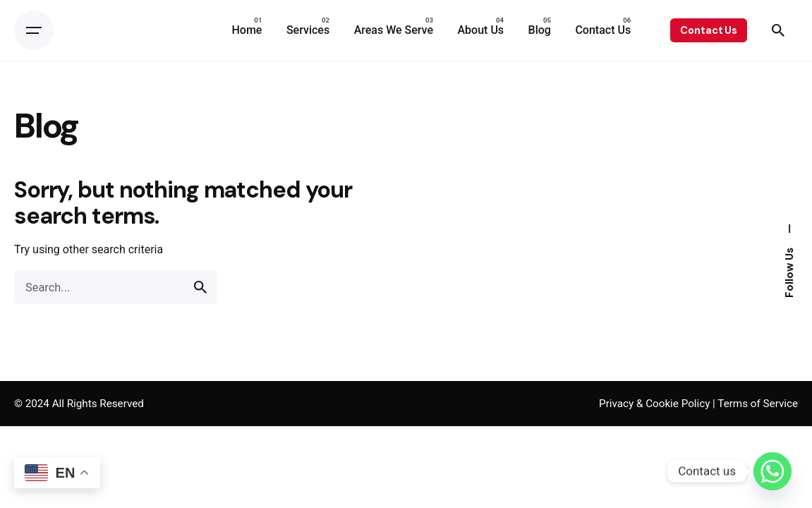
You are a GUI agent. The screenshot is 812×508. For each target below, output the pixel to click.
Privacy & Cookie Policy (654, 404)
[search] (200, 287)
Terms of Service (758, 404)
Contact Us (709, 30)
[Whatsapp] (772, 471)
